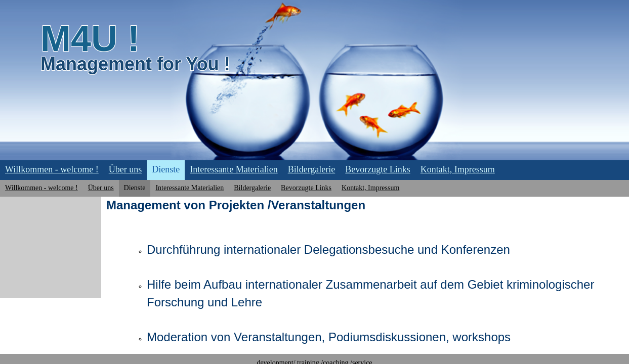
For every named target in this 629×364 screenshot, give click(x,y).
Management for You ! (135, 64)
